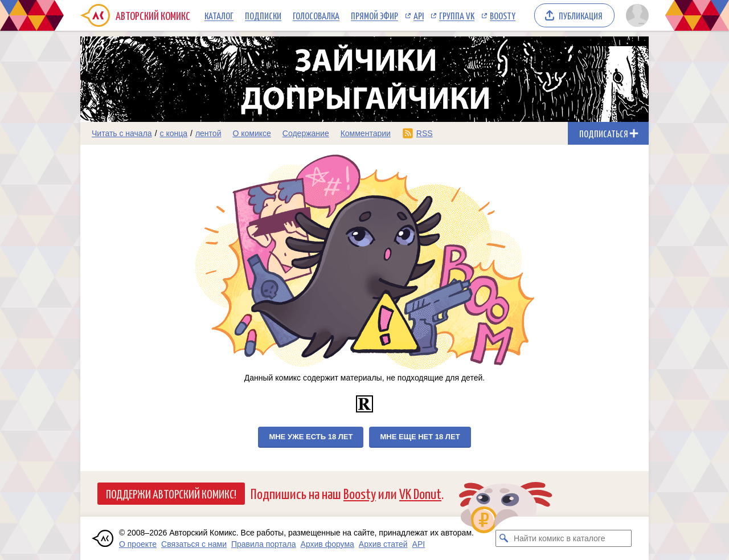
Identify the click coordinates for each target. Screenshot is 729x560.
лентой (208, 133)
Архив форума (327, 544)
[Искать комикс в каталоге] (504, 538)
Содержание (306, 133)
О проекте (138, 544)
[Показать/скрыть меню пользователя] (635, 15)
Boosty (503, 15)
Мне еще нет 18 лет (420, 437)
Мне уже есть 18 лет (311, 437)
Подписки (263, 15)
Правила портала (264, 544)
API (419, 15)
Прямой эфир (374, 15)
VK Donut (420, 493)
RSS (425, 133)
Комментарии (366, 133)
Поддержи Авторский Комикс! (171, 493)
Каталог (219, 15)
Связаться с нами (194, 544)
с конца (174, 133)
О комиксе (251, 133)
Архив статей (383, 544)
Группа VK (457, 15)
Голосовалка (316, 15)
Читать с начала (122, 133)
